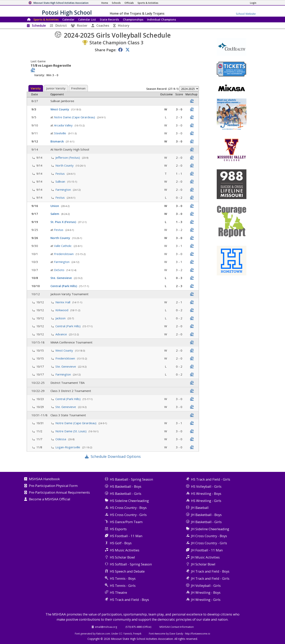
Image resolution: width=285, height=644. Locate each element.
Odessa (61, 439)
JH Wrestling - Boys (206, 592)
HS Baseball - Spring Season (131, 479)
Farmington (64, 190)
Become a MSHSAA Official (50, 499)
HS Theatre (118, 592)
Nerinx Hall (63, 302)
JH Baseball (200, 508)
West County (60, 109)
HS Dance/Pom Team (126, 522)
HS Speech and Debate (127, 571)
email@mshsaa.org (106, 627)
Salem (55, 214)
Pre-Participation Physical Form (53, 486)
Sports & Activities (46, 19)
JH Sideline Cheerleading (210, 529)
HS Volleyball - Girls (206, 486)
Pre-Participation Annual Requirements (59, 493)
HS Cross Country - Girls (128, 515)
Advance (62, 334)
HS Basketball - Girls (126, 494)
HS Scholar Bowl (122, 557)
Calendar (68, 19)
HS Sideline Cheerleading (129, 501)
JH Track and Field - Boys (210, 571)
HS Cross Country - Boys (128, 508)
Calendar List (87, 19)
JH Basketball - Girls (206, 522)
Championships (133, 19)
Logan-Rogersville (68, 447)
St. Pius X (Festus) (64, 222)
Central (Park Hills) (64, 286)
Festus (60, 174)
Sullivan (61, 181)
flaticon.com (103, 634)
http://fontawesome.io (198, 634)
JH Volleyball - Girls (206, 586)
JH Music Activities (205, 557)
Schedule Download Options (116, 456)
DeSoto (60, 270)
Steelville (60, 133)
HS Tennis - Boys (123, 578)
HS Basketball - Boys (126, 486)
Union (55, 206)
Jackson (61, 318)
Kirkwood (62, 310)
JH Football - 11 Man (207, 550)
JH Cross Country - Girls (209, 543)
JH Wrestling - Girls (206, 600)
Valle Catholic (63, 246)
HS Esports (118, 529)
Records (109, 19)
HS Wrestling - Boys (206, 494)
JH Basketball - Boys (206, 515)
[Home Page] (105, 3)
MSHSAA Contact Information (177, 627)
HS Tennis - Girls (123, 586)
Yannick (128, 634)
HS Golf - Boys (121, 543)
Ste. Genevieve (62, 278)
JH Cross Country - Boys (209, 536)
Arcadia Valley (64, 125)
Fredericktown (64, 254)
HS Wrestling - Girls (206, 501)
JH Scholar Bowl (203, 564)
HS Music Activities (125, 550)
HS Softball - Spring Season (131, 564)
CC (121, 634)
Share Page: (105, 50)
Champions (161, 19)
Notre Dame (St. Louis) (71, 431)
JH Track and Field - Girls (210, 578)
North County (65, 165)
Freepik (137, 634)
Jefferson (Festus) (68, 157)
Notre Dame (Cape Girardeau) (75, 117)
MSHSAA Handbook (44, 479)
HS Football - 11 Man (126, 536)
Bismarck (57, 141)
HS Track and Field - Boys (129, 600)
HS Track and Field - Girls (211, 479)
